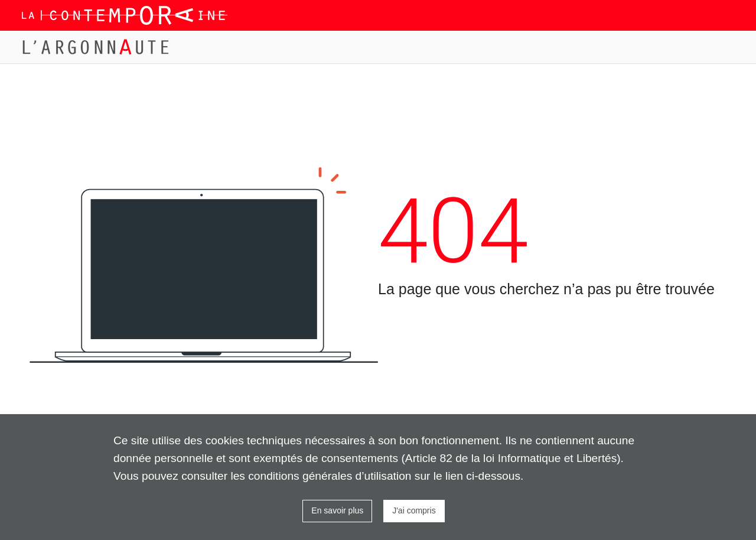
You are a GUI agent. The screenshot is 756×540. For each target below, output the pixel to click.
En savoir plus (337, 510)
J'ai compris (414, 510)
